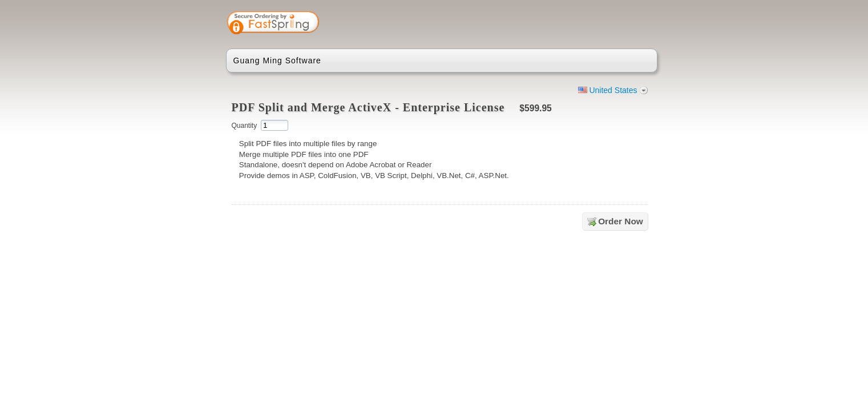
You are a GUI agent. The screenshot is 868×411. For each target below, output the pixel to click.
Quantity (245, 126)
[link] (603, 24)
